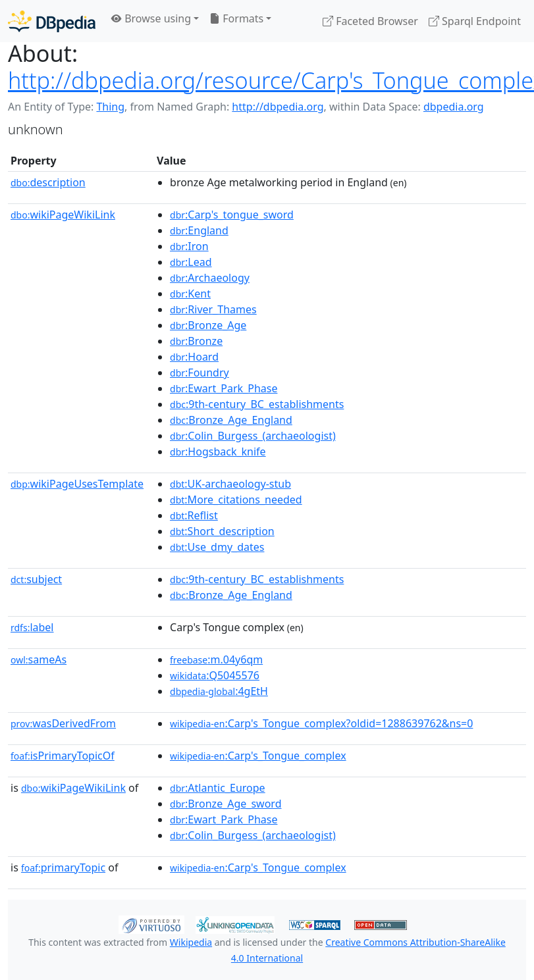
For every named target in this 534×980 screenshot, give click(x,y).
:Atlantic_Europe (218, 788)
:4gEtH (219, 691)
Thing (110, 107)
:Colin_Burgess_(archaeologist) (253, 436)
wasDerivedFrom (63, 723)
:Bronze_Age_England (231, 420)
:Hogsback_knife (218, 451)
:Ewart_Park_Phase (224, 388)
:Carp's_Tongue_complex (258, 756)
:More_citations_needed (236, 500)
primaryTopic (63, 867)
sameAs (39, 659)
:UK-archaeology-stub (230, 484)
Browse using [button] (151, 18)
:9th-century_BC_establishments (257, 404)
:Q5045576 (215, 675)
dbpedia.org (454, 107)
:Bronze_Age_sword (226, 804)
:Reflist (194, 515)
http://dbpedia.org (278, 107)
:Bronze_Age (208, 325)
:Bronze (196, 341)
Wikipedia (191, 942)
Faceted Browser (370, 21)
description (48, 182)
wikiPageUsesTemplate (77, 484)
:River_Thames (213, 309)
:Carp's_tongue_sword (232, 215)
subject (36, 579)
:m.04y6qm (216, 659)
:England (199, 230)
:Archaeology (210, 278)
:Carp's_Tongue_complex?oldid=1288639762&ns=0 (321, 723)
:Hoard (194, 357)
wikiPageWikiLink (63, 215)
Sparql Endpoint (475, 21)
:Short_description (222, 531)
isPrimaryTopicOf (63, 756)
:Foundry (200, 373)
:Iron (189, 246)
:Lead (191, 262)
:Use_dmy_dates (217, 547)
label (32, 627)
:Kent (190, 294)
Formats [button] (236, 18)
